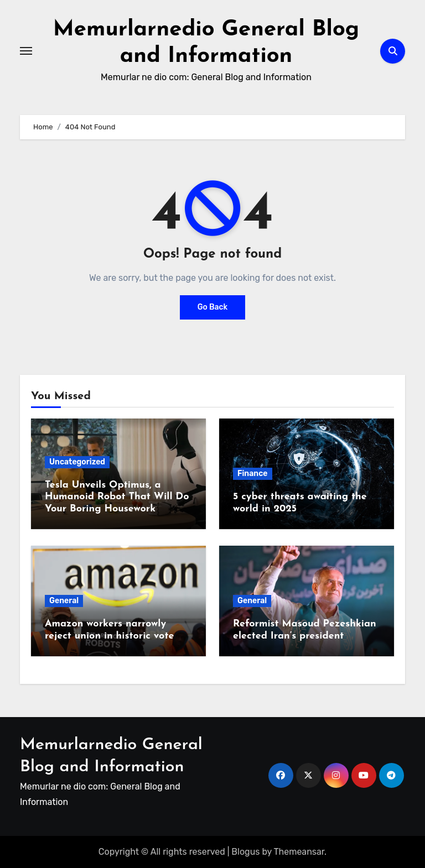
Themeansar (299, 852)
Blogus (245, 852)
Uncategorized (77, 462)
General (64, 601)
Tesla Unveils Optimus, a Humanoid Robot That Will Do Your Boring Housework (117, 497)
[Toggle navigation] (26, 51)
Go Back (213, 307)
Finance (253, 474)
